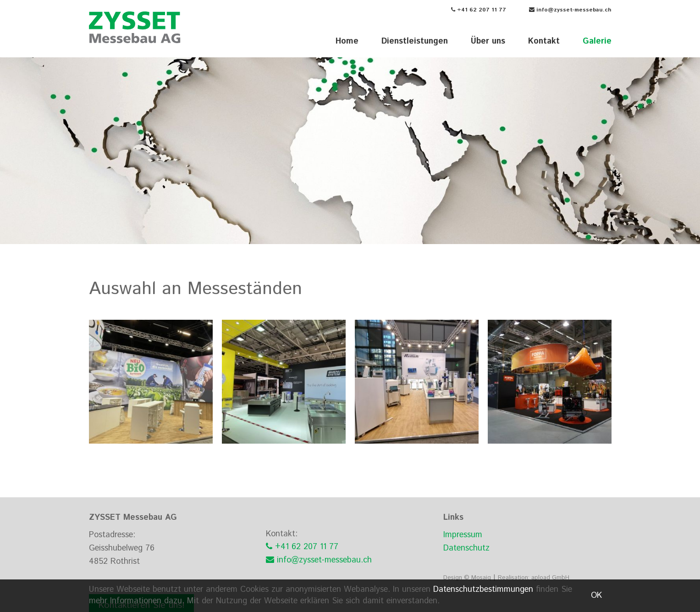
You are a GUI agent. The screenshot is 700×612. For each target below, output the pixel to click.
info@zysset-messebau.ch (570, 10)
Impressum (463, 535)
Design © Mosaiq (467, 578)
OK (596, 595)
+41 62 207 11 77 (479, 10)
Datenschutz (466, 548)
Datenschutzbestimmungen (483, 590)
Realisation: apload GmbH (534, 578)
